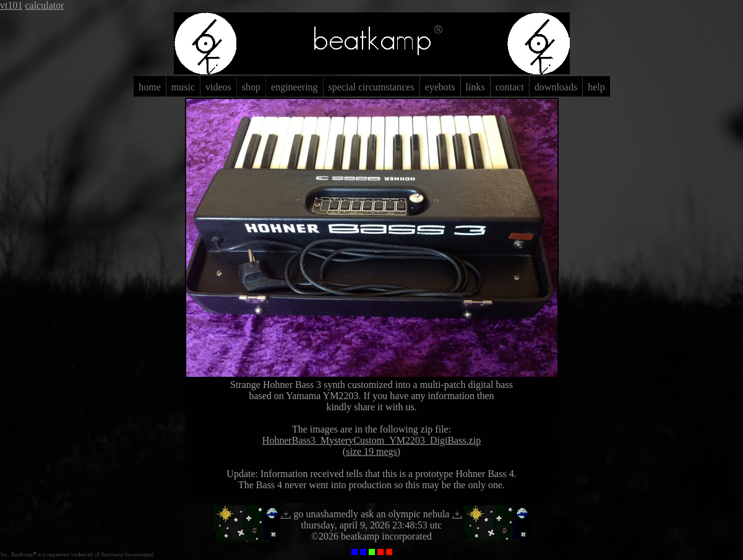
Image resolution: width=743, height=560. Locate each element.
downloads (556, 87)
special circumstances (371, 87)
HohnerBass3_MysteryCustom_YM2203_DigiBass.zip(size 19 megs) (371, 446)
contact (510, 87)
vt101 (11, 5)
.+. (286, 514)
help (596, 87)
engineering (294, 87)
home (150, 87)
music (183, 87)
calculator (44, 5)
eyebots (440, 87)
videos (218, 87)
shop (251, 87)
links (475, 87)
